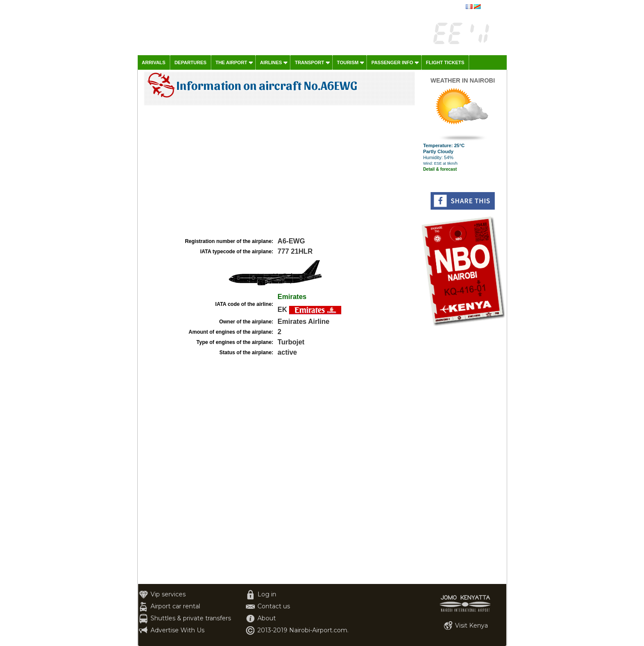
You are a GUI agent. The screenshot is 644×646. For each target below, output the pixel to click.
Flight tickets (445, 62)
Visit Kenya (471, 625)
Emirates (292, 297)
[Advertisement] (278, 172)
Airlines (271, 62)
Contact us (274, 606)
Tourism (348, 62)
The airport (231, 62)
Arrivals (154, 62)
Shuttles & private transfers (191, 618)
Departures (191, 62)
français (491, 7)
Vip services (168, 594)
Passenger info (392, 62)
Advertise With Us (177, 630)
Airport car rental (175, 606)
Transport (309, 62)
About (267, 618)
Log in (267, 594)
